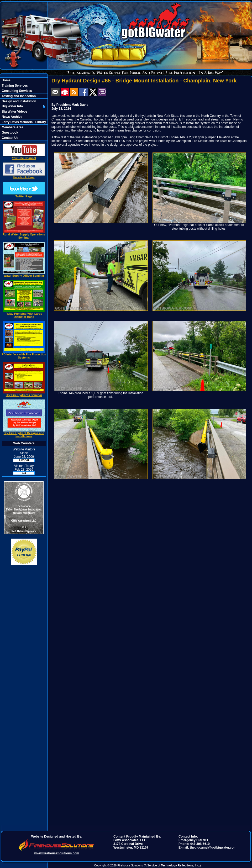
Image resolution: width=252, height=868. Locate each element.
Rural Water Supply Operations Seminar (24, 235)
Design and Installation (19, 101)
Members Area (12, 127)
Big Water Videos (14, 112)
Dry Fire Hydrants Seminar (24, 394)
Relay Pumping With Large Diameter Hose (24, 314)
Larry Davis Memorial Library (23, 122)
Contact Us (10, 138)
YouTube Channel (24, 157)
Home (6, 80)
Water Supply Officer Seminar (24, 274)
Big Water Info (12, 106)
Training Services (14, 86)
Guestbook (9, 133)
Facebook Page (24, 176)
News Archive (12, 117)
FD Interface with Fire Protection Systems (24, 355)
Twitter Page (24, 195)
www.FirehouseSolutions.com (57, 853)
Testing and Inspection (18, 96)
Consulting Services (16, 91)
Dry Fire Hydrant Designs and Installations (24, 433)
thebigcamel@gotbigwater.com (213, 848)
